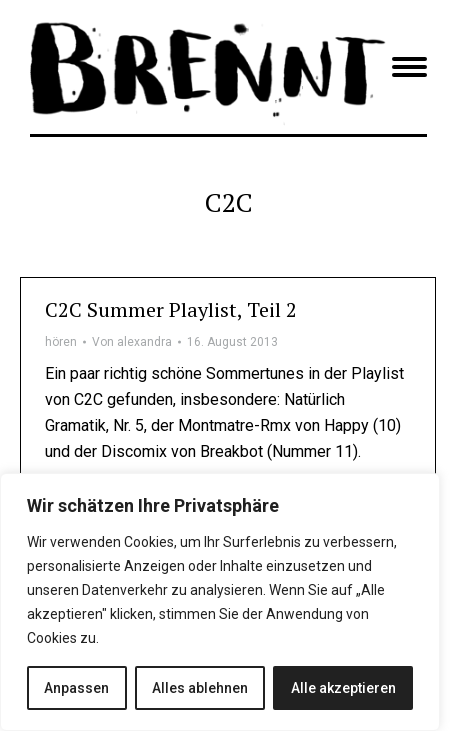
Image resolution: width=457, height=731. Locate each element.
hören (61, 342)
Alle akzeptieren (343, 688)
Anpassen (76, 688)
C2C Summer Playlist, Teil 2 (171, 309)
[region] (220, 602)
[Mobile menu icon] (409, 67)
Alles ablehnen (200, 688)
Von (132, 342)
